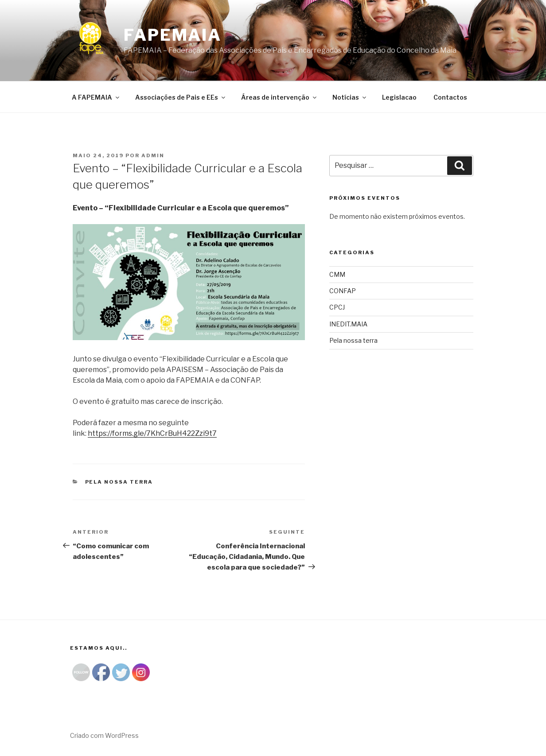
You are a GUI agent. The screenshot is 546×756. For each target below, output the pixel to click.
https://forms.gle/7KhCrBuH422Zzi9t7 (152, 433)
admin (153, 155)
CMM (337, 274)
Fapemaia (173, 35)
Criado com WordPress (104, 735)
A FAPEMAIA (96, 97)
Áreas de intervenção (279, 97)
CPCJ (337, 307)
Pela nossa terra (119, 482)
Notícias (350, 97)
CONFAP (343, 291)
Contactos (450, 97)
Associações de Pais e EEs (181, 97)
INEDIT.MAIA (348, 324)
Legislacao (399, 97)
